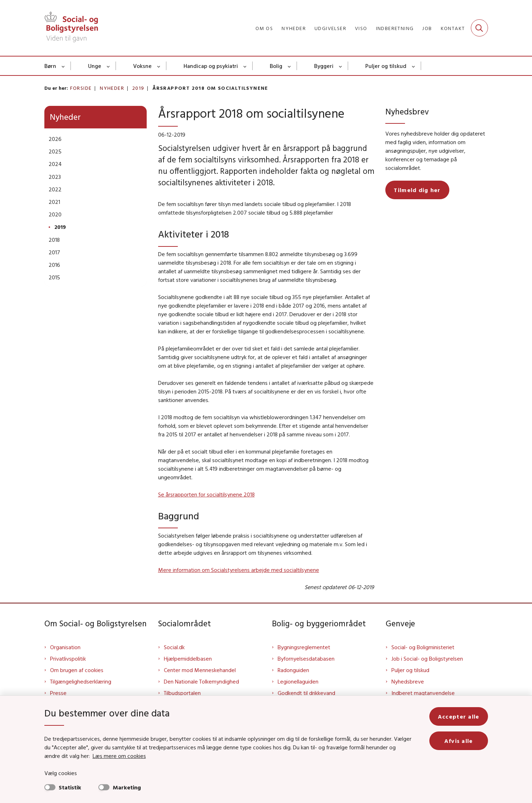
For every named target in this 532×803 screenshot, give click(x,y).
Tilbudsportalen (182, 693)
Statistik (70, 787)
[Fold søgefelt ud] (479, 28)
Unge (95, 66)
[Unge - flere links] (109, 66)
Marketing (127, 787)
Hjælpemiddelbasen (188, 658)
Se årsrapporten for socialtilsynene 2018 (206, 494)
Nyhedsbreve (408, 681)
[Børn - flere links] (64, 66)
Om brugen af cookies (77, 670)
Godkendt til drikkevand (306, 693)
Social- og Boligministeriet (423, 647)
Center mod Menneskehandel (200, 670)
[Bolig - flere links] (290, 66)
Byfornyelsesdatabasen (306, 658)
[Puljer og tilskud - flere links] (414, 66)
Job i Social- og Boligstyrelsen (427, 658)
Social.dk (174, 647)
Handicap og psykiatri (211, 66)
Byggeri (324, 66)
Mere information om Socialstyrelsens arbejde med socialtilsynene (239, 570)
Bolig (276, 66)
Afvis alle (459, 741)
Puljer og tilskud (386, 66)
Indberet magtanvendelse (423, 693)
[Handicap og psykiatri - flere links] (245, 66)
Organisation (65, 647)
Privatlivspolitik (68, 658)
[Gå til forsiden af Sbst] (71, 28)
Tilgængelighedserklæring (81, 681)
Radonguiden (293, 670)
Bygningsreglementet (304, 647)
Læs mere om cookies (119, 756)
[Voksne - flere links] (159, 66)
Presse (58, 693)
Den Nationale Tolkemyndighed (201, 681)
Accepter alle (459, 716)
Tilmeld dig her (417, 190)
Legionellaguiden (298, 681)
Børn (50, 66)
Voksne (142, 66)
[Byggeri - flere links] (341, 66)
